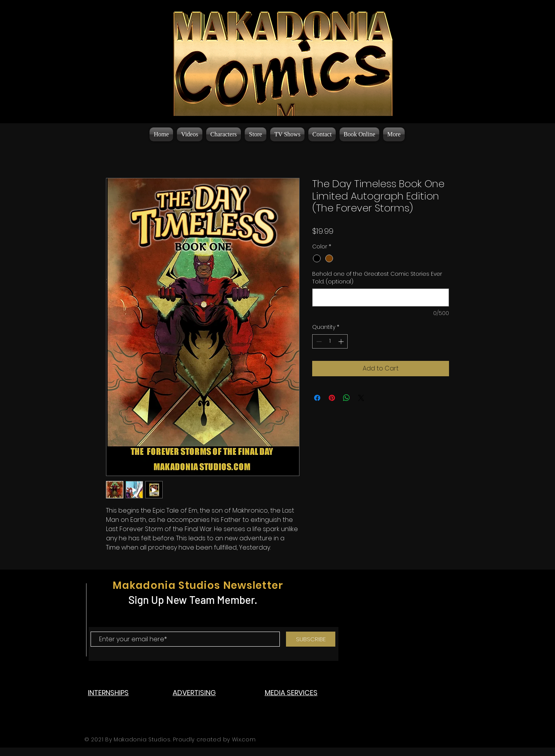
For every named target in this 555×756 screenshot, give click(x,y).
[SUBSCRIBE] (311, 639)
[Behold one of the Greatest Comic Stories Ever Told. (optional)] (381, 298)
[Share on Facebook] (317, 398)
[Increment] (342, 341)
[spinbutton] (330, 341)
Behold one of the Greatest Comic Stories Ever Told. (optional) (377, 278)
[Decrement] (318, 341)
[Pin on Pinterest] (332, 398)
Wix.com (244, 739)
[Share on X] (361, 398)
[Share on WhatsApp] (346, 398)
